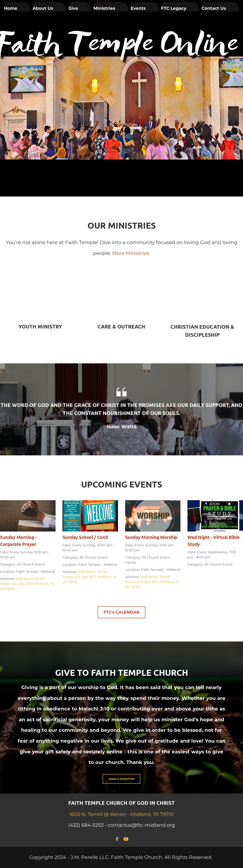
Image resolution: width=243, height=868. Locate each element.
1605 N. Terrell (87, 814)
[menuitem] (17, 7)
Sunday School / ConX (85, 537)
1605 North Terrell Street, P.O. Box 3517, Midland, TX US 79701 (27, 584)
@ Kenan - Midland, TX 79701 (139, 814)
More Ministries (131, 253)
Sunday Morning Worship (151, 537)
